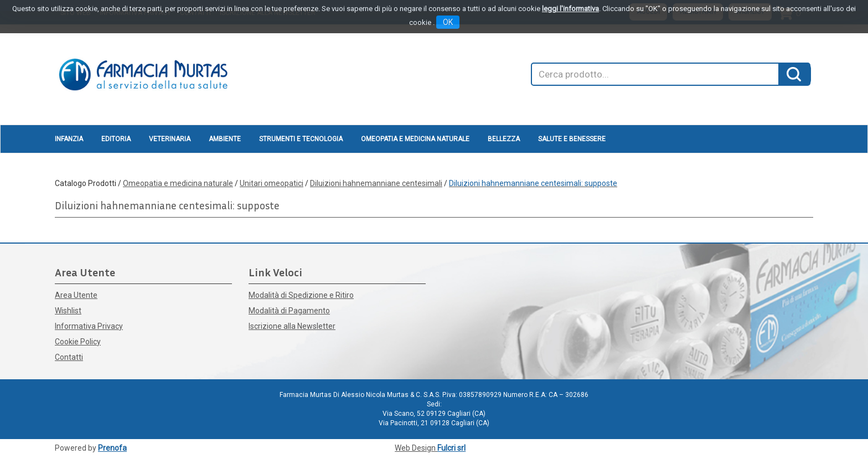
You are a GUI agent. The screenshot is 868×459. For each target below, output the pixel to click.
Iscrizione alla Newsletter (292, 326)
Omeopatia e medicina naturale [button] (415, 139)
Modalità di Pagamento (289, 311)
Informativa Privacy (89, 326)
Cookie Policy (78, 342)
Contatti (69, 357)
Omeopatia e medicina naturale (178, 183)
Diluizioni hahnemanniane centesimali (376, 183)
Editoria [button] (116, 139)
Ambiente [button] (225, 139)
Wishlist (68, 311)
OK (448, 22)
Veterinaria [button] (170, 139)
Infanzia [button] (69, 139)
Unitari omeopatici (272, 183)
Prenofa (112, 448)
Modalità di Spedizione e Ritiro (301, 295)
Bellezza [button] (504, 139)
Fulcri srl (451, 448)
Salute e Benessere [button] (572, 139)
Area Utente (76, 295)
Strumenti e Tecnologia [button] (301, 139)
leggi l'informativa (570, 9)
